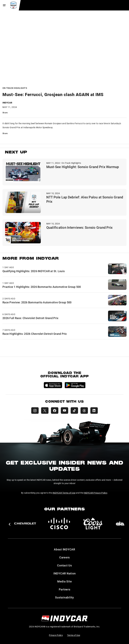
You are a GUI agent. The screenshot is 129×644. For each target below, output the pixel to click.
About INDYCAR (64, 549)
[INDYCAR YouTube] (64, 411)
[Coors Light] (93, 523)
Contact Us (64, 565)
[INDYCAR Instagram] (35, 411)
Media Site (65, 581)
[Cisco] (59, 523)
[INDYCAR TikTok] (74, 411)
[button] (9, 524)
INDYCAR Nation (65, 573)
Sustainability (64, 597)
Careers (64, 557)
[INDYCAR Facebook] (55, 411)
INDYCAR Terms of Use (64, 493)
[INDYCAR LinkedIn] (94, 411)
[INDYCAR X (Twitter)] (45, 411)
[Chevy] (25, 523)
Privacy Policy (56, 635)
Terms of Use (74, 635)
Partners (65, 589)
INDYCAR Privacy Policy (96, 493)
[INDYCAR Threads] (84, 411)
